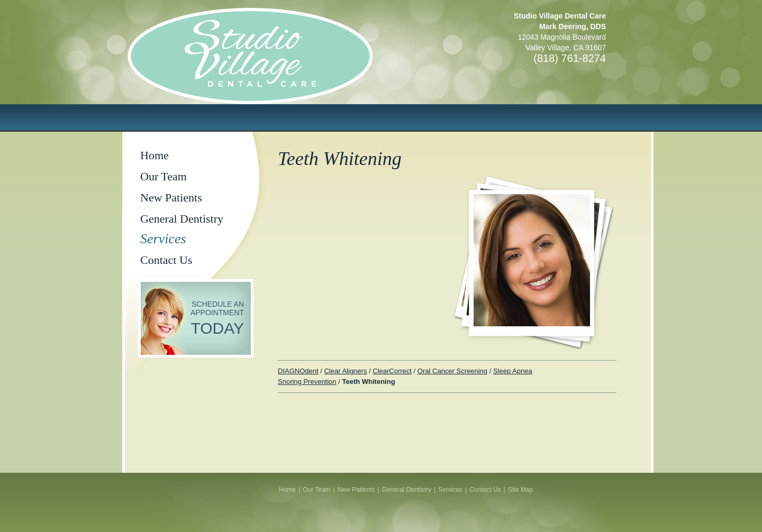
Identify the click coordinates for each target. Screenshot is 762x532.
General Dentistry (182, 219)
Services (163, 239)
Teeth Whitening (368, 382)
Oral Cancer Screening (452, 371)
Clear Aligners (345, 371)
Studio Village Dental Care (286, 72)
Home (155, 155)
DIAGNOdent (298, 371)
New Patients (171, 198)
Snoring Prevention (307, 382)
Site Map (520, 490)
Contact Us (166, 260)
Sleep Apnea (513, 371)
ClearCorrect (392, 371)
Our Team (164, 176)
